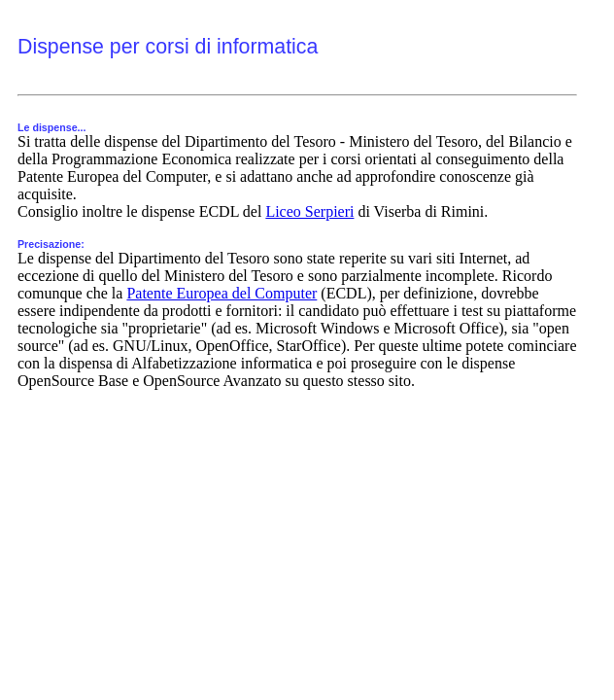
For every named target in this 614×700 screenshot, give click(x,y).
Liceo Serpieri (309, 211)
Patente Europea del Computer (222, 293)
